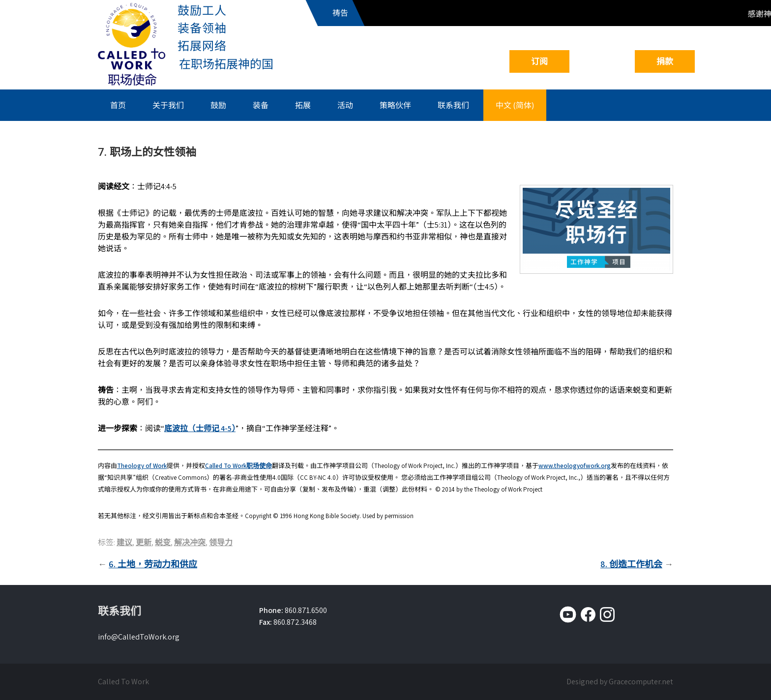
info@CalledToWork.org (139, 637)
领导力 (221, 542)
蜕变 (163, 542)
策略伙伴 (395, 105)
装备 (261, 105)
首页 (118, 105)
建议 (124, 542)
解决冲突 (190, 542)
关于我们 (168, 105)
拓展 (303, 105)
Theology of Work (142, 466)
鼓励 (218, 105)
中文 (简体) (515, 105)
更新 (144, 542)
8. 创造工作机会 (631, 564)
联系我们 (453, 105)
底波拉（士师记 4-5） (200, 428)
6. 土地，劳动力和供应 (153, 564)
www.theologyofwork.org (575, 466)
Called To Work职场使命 (238, 466)
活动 (345, 105)
